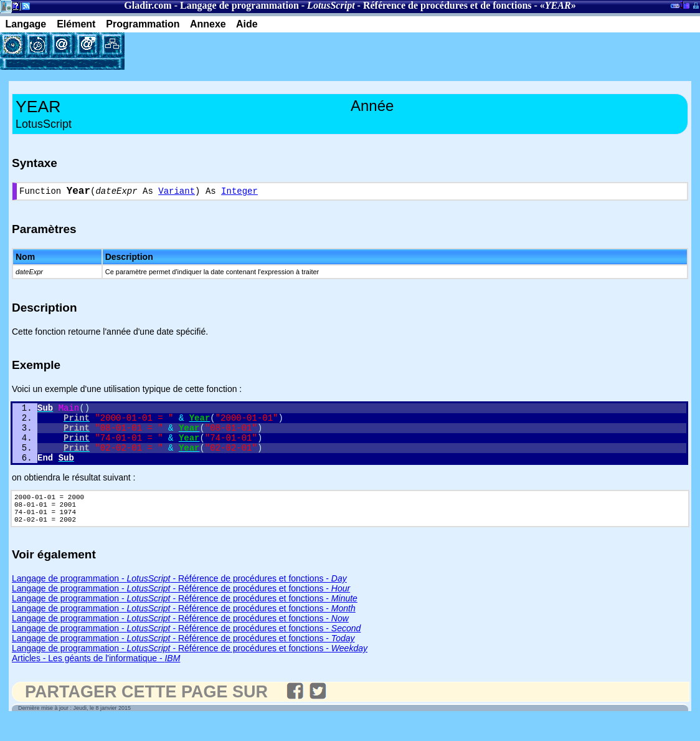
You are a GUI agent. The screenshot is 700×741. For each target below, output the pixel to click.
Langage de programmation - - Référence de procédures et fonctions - (179, 600)
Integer (239, 193)
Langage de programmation (239, 5)
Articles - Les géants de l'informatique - (96, 679)
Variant (177, 193)
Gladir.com (148, 5)
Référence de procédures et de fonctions (447, 5)
